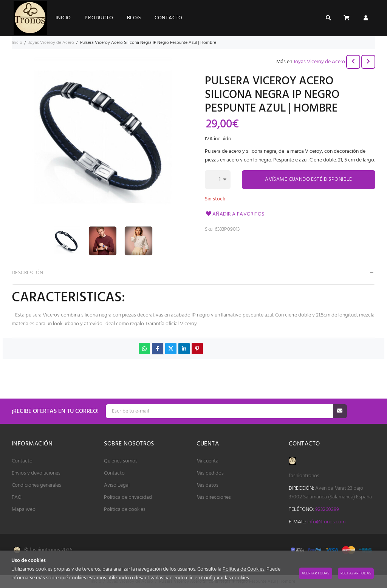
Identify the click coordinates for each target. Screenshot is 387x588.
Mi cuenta (207, 461)
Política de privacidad (128, 497)
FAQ (17, 497)
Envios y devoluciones (36, 473)
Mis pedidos (210, 473)
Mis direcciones (214, 497)
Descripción (28, 273)
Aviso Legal (117, 485)
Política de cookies (125, 510)
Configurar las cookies (225, 578)
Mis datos (207, 485)
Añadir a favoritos (235, 214)
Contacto (22, 461)
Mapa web (24, 510)
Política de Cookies (244, 569)
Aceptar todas (316, 573)
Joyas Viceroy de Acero (319, 62)
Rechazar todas (356, 573)
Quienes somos (121, 461)
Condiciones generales (36, 485)
